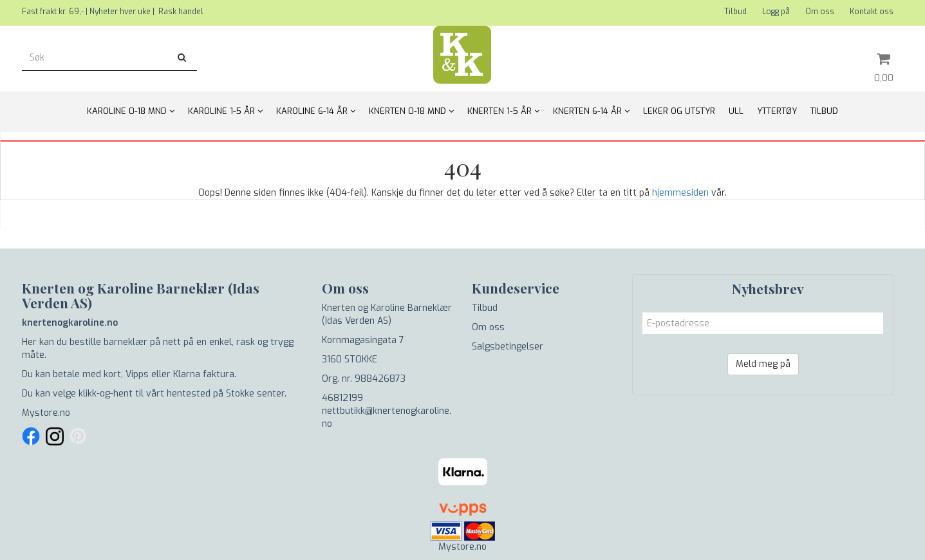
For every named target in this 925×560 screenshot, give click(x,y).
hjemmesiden (680, 193)
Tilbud (735, 12)
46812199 (342, 398)
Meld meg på (763, 364)
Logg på (776, 12)
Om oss (820, 12)
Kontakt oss (872, 12)
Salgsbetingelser (508, 347)
